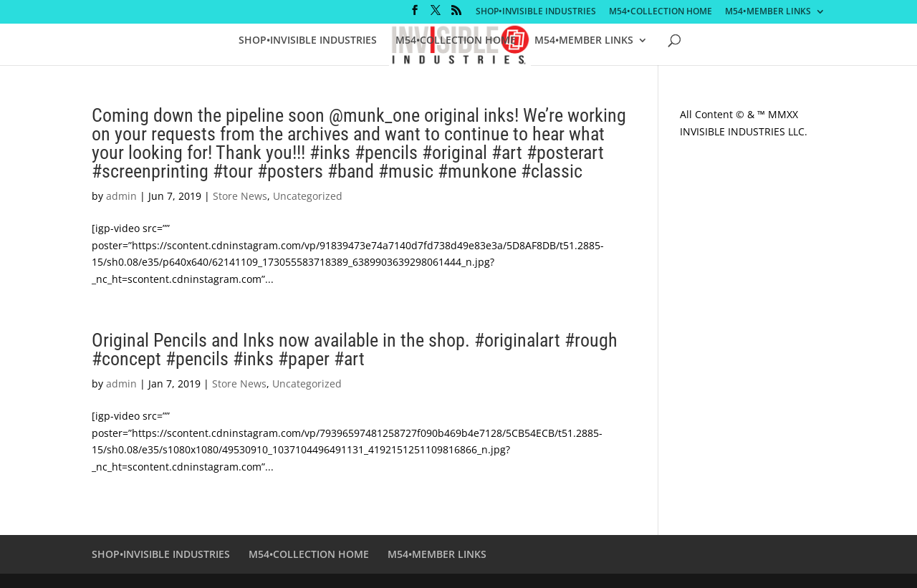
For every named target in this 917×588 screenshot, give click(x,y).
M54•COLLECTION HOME (661, 12)
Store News (240, 196)
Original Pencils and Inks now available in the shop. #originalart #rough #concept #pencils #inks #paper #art (355, 350)
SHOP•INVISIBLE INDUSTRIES (536, 12)
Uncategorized (308, 196)
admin (121, 196)
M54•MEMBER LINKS (768, 12)
